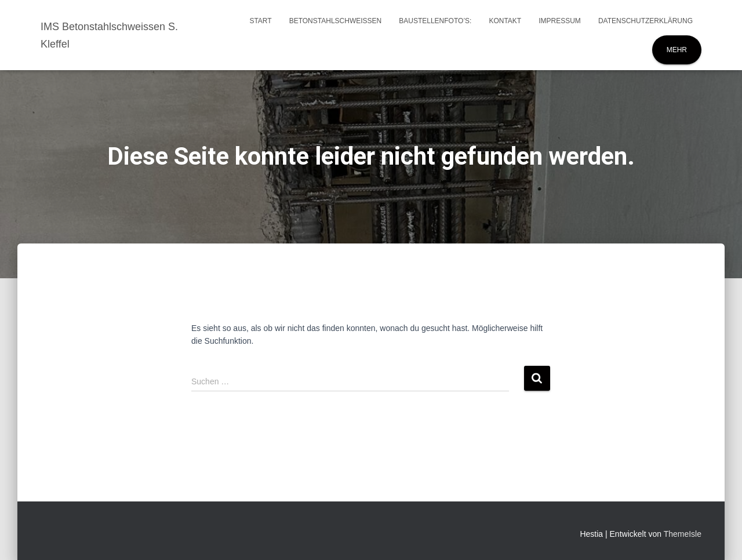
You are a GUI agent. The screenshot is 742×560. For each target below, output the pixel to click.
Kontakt (505, 21)
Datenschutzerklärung (645, 21)
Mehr (677, 50)
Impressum (560, 21)
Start (260, 21)
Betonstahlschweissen (336, 21)
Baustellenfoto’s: (435, 21)
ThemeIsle (683, 534)
